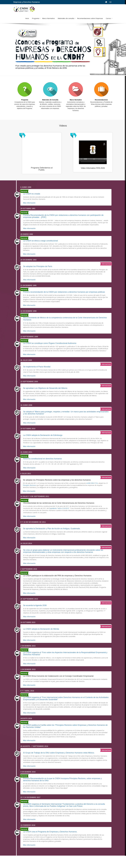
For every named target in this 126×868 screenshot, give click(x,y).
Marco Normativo (48, 18)
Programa (36, 18)
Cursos (108, 18)
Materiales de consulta (66, 18)
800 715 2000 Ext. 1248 (106, 4)
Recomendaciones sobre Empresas (90, 18)
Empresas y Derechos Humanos (27, 2)
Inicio (27, 18)
